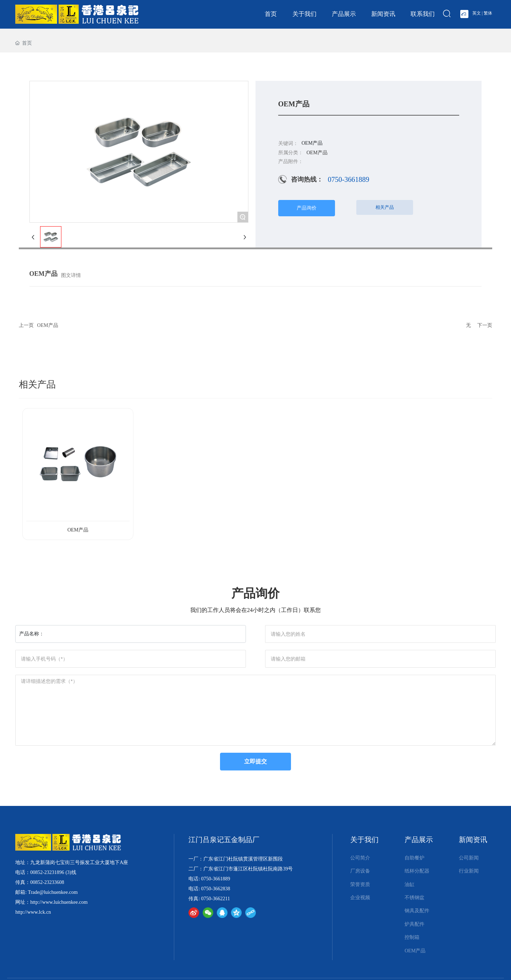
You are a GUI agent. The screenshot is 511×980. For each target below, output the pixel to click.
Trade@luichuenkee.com (53, 892)
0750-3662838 (216, 889)
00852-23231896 (47, 872)
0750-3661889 (349, 179)
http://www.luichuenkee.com (59, 902)
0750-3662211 (216, 899)
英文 (477, 13)
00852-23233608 (47, 882)
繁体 (488, 13)
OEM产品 (48, 325)
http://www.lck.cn (33, 912)
